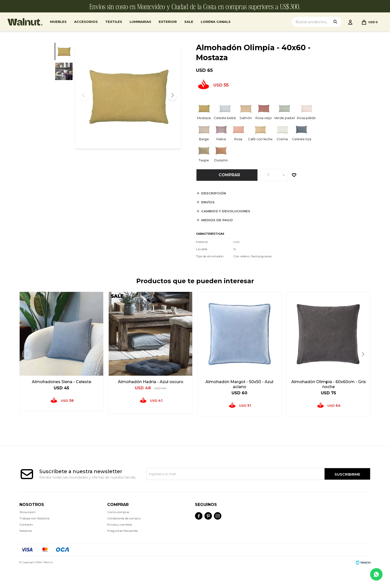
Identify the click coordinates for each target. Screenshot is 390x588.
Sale (189, 22)
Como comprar (118, 512)
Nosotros (26, 531)
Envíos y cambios (120, 524)
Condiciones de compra (124, 518)
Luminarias (140, 22)
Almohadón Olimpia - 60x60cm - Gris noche (329, 384)
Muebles (58, 22)
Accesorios (86, 22)
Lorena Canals (216, 22)
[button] (172, 95)
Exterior (168, 22)
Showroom (27, 512)
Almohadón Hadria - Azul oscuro (151, 382)
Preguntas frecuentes (122, 531)
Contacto (26, 524)
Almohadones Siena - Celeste (62, 382)
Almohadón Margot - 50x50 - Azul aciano (239, 384)
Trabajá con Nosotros (34, 518)
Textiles (114, 22)
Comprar (229, 175)
